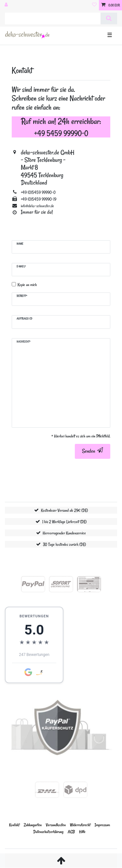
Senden (93, 451)
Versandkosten (56, 825)
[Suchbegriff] (53, 18)
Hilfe (82, 832)
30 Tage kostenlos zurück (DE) (64, 544)
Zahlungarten (33, 825)
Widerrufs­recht (80, 825)
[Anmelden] (7, 5)
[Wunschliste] (94, 5)
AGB (71, 832)
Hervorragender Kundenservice (64, 533)
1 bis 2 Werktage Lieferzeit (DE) (64, 522)
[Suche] (109, 18)
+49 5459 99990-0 (61, 133)
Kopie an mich (27, 285)
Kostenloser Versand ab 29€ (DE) (64, 510)
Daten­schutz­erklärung (48, 832)
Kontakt (14, 825)
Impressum (102, 825)
